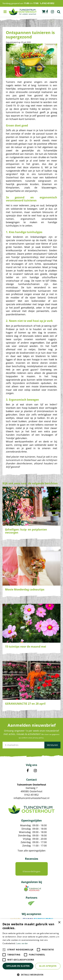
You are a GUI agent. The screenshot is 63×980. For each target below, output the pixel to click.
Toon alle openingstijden (32, 851)
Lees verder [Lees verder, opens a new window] (22, 943)
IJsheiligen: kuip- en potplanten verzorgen (26, 531)
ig (52, 12)
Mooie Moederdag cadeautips (25, 589)
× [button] (59, 922)
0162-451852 (32, 795)
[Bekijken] (44, 12)
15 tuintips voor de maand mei (26, 647)
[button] (32, 975)
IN (35, 771)
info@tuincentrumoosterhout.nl (32, 798)
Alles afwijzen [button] (48, 966)
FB (28, 771)
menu (5, 12)
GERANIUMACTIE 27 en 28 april (25, 704)
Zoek (59, 12)
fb (47, 12)
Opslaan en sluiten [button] (18, 966)
